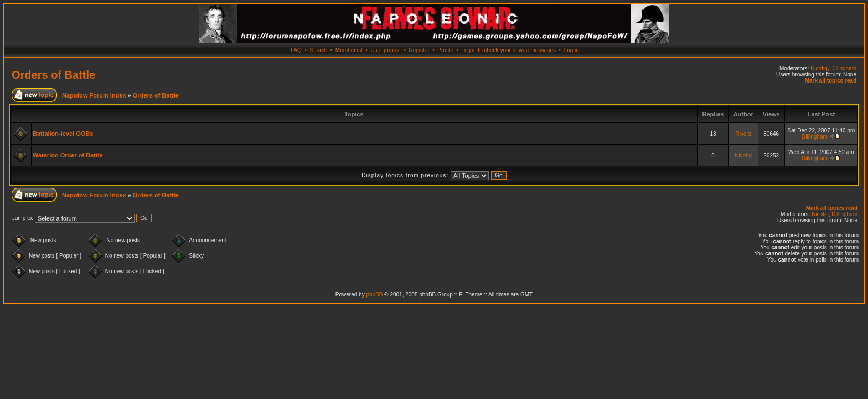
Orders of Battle (53, 75)
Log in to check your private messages (508, 50)
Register (419, 50)
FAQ (296, 50)
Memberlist (349, 50)
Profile (445, 50)
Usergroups (385, 50)
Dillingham (843, 68)
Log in (572, 50)
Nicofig (819, 68)
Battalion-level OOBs (63, 134)
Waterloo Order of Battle (68, 155)
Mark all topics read (831, 81)
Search (319, 50)
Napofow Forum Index (94, 95)
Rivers (743, 134)
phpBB (374, 295)
